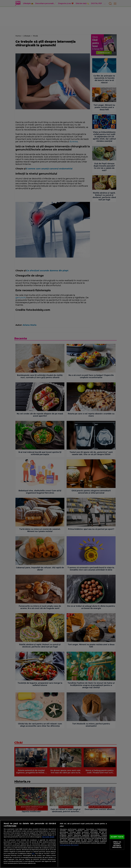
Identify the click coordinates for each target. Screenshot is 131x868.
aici (33, 853)
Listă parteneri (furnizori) (69, 845)
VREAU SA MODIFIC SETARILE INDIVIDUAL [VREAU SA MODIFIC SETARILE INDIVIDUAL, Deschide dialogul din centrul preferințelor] (117, 845)
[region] (65, 844)
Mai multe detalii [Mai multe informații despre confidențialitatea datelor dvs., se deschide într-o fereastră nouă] (48, 837)
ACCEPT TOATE (117, 837)
